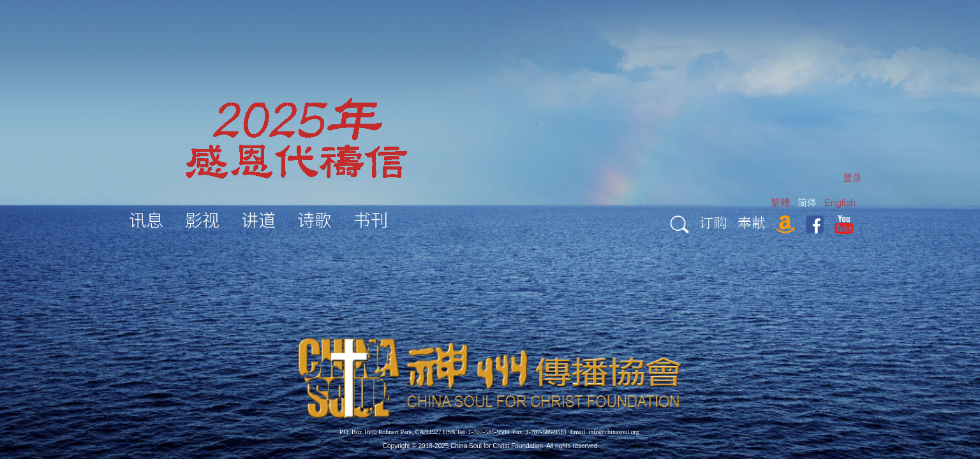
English (840, 202)
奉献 (752, 222)
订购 (713, 222)
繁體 (780, 202)
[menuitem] (852, 178)
